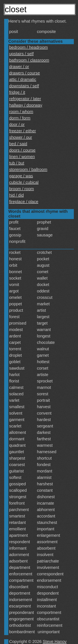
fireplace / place (24, 202)
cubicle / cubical (24, 182)
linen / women (22, 157)
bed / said (18, 144)
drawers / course (25, 73)
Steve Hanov (55, 642)
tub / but (17, 163)
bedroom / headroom (28, 47)
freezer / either (23, 131)
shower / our (21, 137)
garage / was (21, 176)
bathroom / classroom (29, 60)
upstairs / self (21, 54)
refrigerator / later (25, 99)
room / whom (21, 112)
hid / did (16, 195)
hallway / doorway (26, 105)
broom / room (22, 189)
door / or (17, 124)
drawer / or (19, 67)
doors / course (22, 150)
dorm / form (20, 118)
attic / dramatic (23, 79)
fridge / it (17, 92)
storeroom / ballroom (28, 169)
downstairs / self (24, 86)
